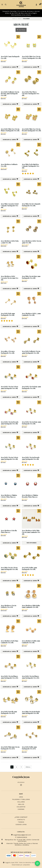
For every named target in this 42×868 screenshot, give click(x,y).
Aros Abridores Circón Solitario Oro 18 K (9, 606)
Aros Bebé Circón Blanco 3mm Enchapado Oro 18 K (9, 677)
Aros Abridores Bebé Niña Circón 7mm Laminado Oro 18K (31, 532)
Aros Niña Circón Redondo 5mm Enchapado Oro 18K (31, 713)
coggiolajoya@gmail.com (21, 835)
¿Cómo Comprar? (21, 817)
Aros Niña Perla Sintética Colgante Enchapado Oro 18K (31, 166)
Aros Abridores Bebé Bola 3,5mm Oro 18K (10, 242)
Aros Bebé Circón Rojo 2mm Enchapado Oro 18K (31, 423)
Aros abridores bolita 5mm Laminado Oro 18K (31, 642)
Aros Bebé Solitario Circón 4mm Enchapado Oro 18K (31, 352)
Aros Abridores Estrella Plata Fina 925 (9, 532)
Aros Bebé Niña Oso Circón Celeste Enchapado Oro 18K (31, 57)
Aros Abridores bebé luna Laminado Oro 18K (9, 642)
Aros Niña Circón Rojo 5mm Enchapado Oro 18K (31, 277)
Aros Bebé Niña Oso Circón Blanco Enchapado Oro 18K (10, 130)
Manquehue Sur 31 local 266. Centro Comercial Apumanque (20, 840)
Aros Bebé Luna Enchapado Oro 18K (10, 57)
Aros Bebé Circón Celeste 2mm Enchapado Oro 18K (10, 458)
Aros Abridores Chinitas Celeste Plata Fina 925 (9, 496)
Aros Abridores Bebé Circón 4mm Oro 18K (31, 242)
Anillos (21, 804)
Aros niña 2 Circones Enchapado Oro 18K (8, 352)
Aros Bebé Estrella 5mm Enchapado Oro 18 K (9, 713)
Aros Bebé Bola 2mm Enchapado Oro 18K (8, 314)
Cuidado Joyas (21, 825)
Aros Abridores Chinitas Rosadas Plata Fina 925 (30, 496)
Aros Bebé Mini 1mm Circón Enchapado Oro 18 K (10, 748)
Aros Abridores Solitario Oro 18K (9, 165)
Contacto (21, 820)
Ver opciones (32, 543)
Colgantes (21, 807)
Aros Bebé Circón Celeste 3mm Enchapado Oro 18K (10, 388)
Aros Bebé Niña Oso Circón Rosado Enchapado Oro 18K (31, 130)
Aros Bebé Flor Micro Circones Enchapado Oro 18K (31, 94)
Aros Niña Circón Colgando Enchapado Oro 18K (31, 205)
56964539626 (21, 837)
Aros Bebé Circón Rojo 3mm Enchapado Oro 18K (31, 388)
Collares (21, 802)
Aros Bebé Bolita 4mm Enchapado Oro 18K (29, 569)
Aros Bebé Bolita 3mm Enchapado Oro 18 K (29, 748)
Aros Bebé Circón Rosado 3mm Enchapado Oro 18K (10, 423)
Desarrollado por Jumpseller (21, 865)
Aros (19, 19)
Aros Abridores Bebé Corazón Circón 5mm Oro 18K (10, 278)
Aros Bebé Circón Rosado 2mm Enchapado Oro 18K (31, 458)
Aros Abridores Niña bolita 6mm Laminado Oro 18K (31, 606)
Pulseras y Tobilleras (21, 799)
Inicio (14, 19)
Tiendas (21, 822)
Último (28, 767)
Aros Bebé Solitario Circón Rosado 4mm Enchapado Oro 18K (10, 94)
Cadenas (21, 809)
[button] (11, 67)
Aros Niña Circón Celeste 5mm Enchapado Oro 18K (9, 569)
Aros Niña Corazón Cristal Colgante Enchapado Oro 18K (10, 206)
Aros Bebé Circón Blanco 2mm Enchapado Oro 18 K (31, 677)
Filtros (21, 30)
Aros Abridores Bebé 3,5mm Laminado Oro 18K (31, 314)
